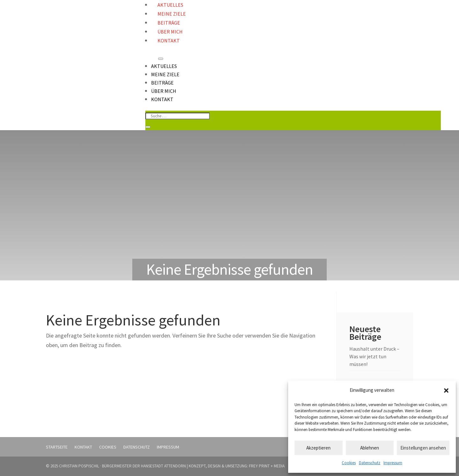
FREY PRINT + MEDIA (267, 466)
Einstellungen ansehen (423, 448)
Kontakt (169, 41)
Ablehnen (370, 448)
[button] (446, 390)
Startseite (57, 447)
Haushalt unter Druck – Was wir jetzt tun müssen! (374, 356)
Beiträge (169, 23)
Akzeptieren (318, 448)
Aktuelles (164, 66)
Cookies (349, 463)
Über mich (170, 32)
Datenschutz (370, 463)
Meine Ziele (172, 14)
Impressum (393, 463)
